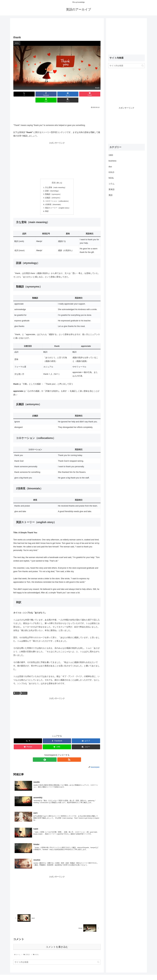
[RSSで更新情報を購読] (59, 755)
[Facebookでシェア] (35, 94)
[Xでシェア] (20, 94)
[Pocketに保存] (64, 94)
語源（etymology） (53, 185)
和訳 (47, 206)
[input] (57, 958)
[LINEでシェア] (79, 94)
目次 (54, 177)
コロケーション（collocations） (58, 196)
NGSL (17, 688)
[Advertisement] (57, 27)
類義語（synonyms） (53, 189)
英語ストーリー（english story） (58, 203)
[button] (94, 94)
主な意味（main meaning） (56, 182)
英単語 (24, 688)
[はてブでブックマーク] (50, 94)
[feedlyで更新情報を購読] (54, 755)
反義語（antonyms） (53, 192)
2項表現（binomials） (54, 199)
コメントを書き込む (57, 942)
